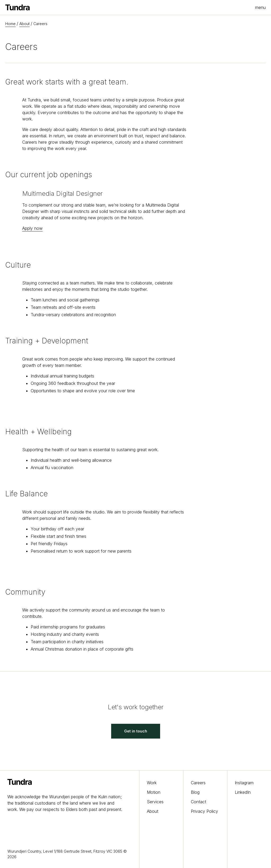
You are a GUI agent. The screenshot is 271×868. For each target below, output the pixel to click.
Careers (198, 783)
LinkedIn (243, 792)
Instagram (244, 783)
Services (155, 802)
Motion (154, 792)
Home (10, 24)
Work (152, 783)
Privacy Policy (204, 811)
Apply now (32, 228)
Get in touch (136, 731)
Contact (198, 802)
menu (260, 7)
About (24, 24)
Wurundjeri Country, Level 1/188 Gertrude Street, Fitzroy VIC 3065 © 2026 (67, 854)
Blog (195, 792)
